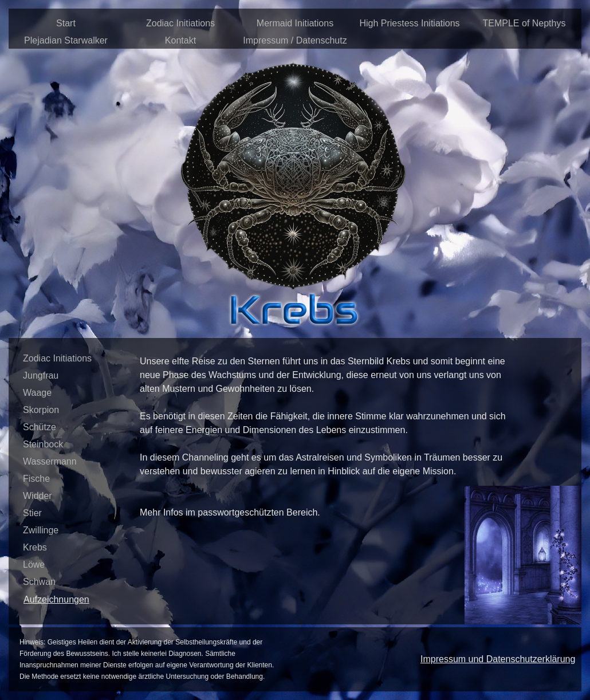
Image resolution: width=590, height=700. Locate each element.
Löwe (34, 565)
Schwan (39, 582)
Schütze (40, 427)
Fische (36, 479)
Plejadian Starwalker (66, 40)
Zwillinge (41, 530)
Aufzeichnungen (56, 599)
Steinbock (43, 444)
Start (66, 23)
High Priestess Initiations (409, 23)
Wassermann (50, 461)
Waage (37, 393)
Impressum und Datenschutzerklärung (498, 659)
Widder (38, 496)
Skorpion (41, 410)
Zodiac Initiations (180, 23)
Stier (32, 513)
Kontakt (180, 40)
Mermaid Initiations (295, 23)
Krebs (35, 547)
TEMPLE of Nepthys (524, 23)
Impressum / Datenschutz (295, 40)
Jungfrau (41, 375)
